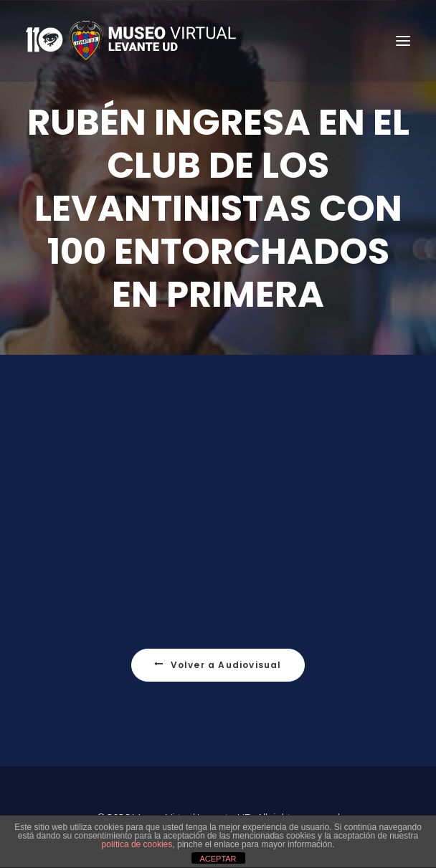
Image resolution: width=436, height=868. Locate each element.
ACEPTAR (218, 859)
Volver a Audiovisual (218, 697)
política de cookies (137, 844)
